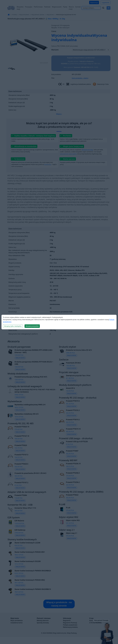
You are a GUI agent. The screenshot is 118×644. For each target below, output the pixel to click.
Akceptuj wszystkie (32, 326)
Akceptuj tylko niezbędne (13, 326)
